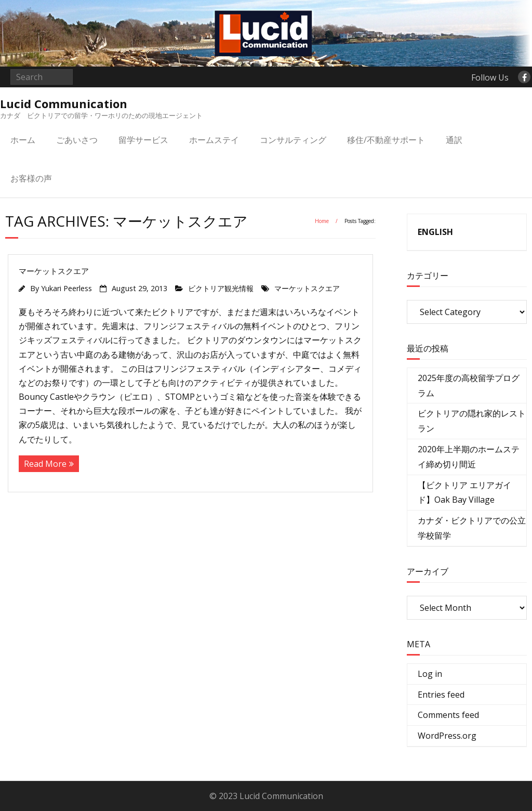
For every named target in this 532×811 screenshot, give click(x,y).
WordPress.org (447, 736)
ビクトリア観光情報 (221, 288)
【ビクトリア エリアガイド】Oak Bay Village (464, 493)
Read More (45, 464)
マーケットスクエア (54, 271)
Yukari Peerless (66, 288)
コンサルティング (293, 140)
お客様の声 (31, 178)
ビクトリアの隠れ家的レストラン (472, 421)
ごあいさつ (77, 140)
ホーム (23, 140)
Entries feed (441, 695)
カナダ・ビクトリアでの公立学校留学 (472, 528)
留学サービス (143, 140)
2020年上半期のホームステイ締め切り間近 (469, 457)
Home (322, 221)
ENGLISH (435, 232)
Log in (430, 674)
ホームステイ (214, 140)
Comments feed (448, 715)
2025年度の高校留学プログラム (469, 385)
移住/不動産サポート (386, 140)
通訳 (454, 140)
